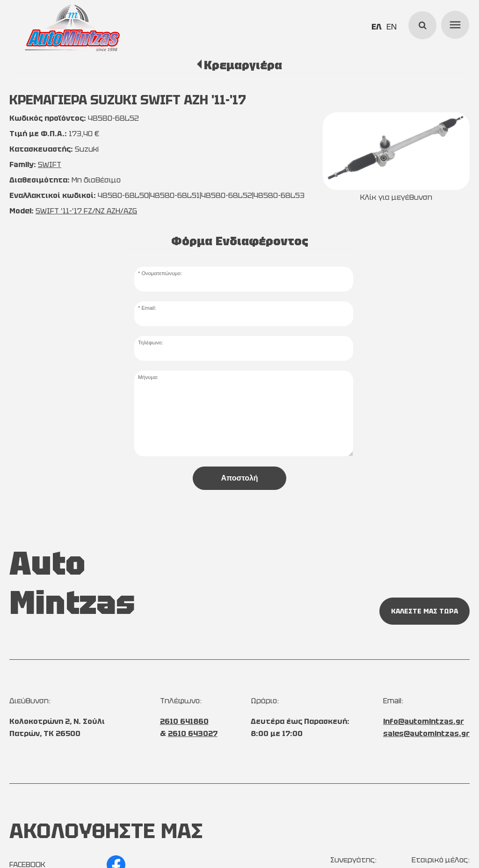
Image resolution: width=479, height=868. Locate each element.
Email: (149, 308)
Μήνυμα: (148, 377)
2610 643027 (193, 733)
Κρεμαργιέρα (243, 65)
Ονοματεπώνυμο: (162, 273)
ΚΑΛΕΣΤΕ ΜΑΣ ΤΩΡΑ (425, 611)
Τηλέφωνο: (151, 343)
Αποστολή (239, 478)
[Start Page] (73, 28)
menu (454, 23)
